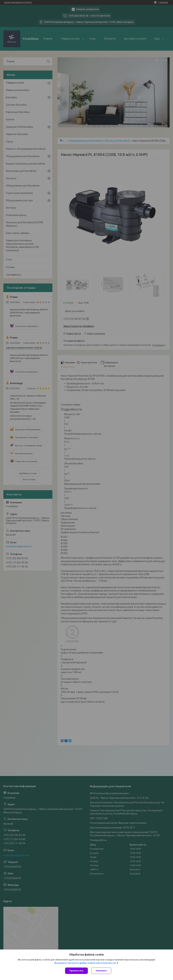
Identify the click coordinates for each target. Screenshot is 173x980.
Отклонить (101, 971)
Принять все (76, 971)
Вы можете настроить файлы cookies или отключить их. (85, 963)
